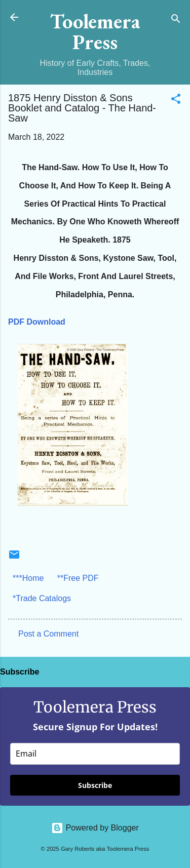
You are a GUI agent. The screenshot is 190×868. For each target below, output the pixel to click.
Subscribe (95, 785)
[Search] (176, 21)
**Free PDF (78, 578)
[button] (176, 101)
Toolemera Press (95, 31)
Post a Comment (48, 634)
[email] (95, 754)
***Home (28, 578)
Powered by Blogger (95, 828)
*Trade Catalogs (42, 598)
